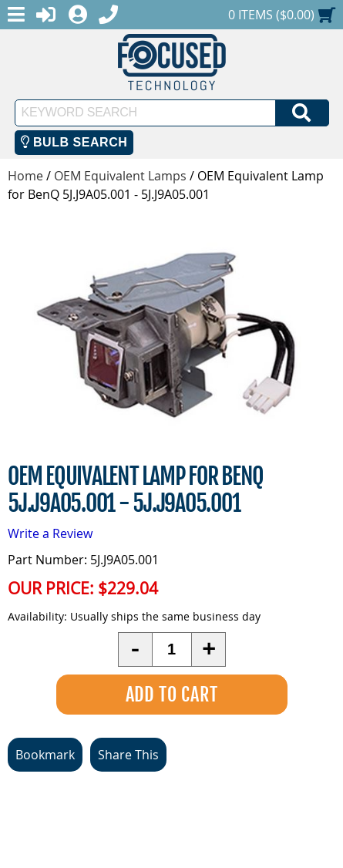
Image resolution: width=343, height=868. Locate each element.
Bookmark (45, 755)
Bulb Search (74, 142)
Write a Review (50, 533)
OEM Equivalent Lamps (120, 176)
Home (25, 176)
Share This (128, 755)
